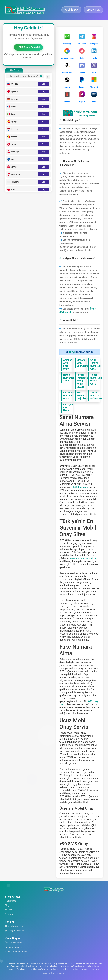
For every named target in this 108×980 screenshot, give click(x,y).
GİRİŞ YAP (71, 10)
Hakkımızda (11, 901)
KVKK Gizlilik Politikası (16, 951)
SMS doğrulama (80, 487)
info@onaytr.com (15, 926)
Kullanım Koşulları (14, 947)
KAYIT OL (93, 10)
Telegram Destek (14, 931)
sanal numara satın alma (83, 558)
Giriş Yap (9, 914)
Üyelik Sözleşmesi (14, 943)
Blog (72, 352)
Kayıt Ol (9, 910)
